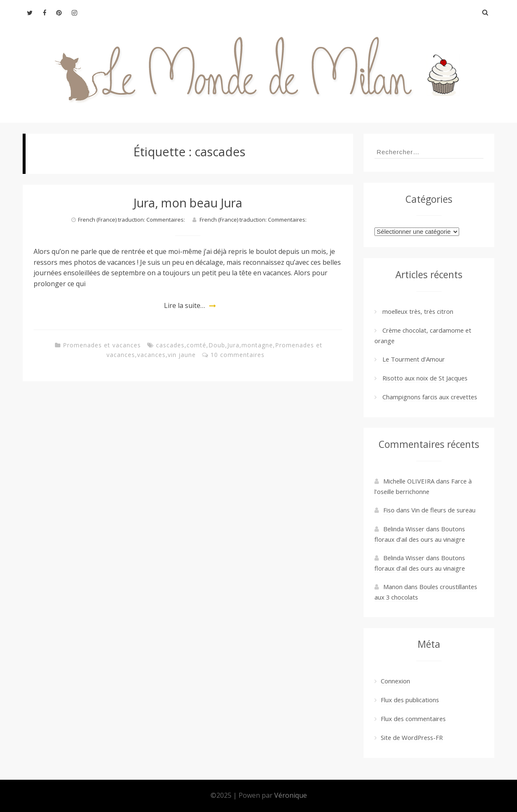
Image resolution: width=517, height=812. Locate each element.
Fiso (389, 510)
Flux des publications (410, 700)
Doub (217, 345)
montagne (257, 345)
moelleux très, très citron (418, 311)
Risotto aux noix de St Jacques (425, 378)
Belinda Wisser (404, 558)
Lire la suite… (184, 305)
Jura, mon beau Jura (188, 203)
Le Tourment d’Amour (414, 359)
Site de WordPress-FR (412, 737)
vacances (151, 355)
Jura (233, 345)
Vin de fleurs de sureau (443, 510)
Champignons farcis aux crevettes (430, 397)
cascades (170, 345)
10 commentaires (238, 355)
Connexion (395, 681)
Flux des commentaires (413, 719)
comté (196, 345)
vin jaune (182, 355)
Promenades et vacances (102, 345)
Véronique (291, 795)
